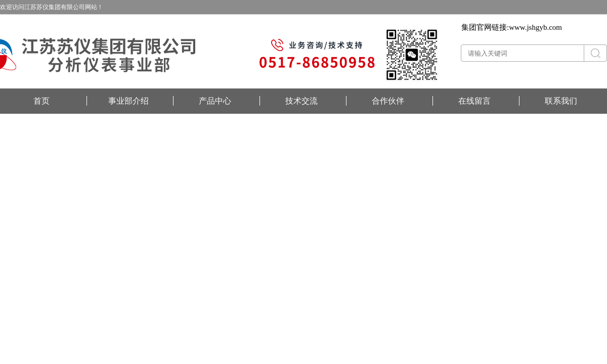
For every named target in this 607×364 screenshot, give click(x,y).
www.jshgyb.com (535, 27)
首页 (41, 101)
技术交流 (301, 101)
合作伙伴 (388, 101)
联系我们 (561, 101)
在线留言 (474, 101)
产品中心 (215, 101)
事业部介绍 (128, 101)
